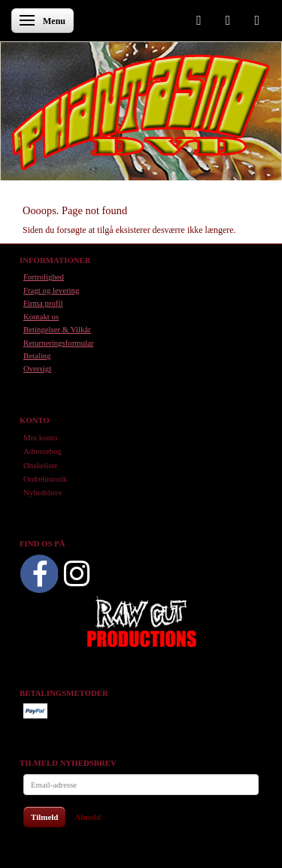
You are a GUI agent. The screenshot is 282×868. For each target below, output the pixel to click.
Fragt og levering (51, 290)
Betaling (37, 355)
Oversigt (37, 368)
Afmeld (88, 817)
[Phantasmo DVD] (141, 112)
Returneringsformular (59, 343)
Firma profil (43, 303)
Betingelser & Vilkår (57, 329)
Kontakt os (41, 316)
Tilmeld (44, 817)
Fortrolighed (44, 277)
